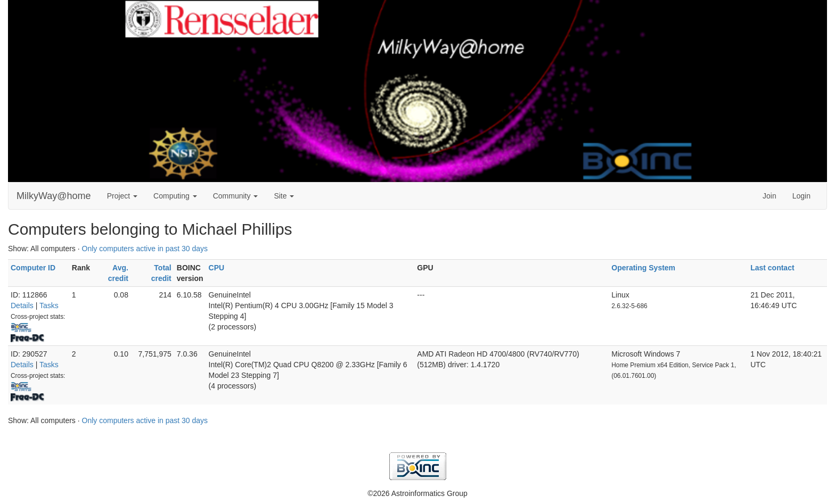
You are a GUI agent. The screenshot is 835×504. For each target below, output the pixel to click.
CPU (217, 268)
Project (122, 196)
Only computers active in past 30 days (145, 249)
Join (769, 196)
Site (284, 196)
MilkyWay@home (54, 196)
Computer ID (33, 268)
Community (236, 196)
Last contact (772, 268)
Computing (175, 196)
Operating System (643, 268)
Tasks (49, 305)
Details (22, 305)
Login (801, 196)
